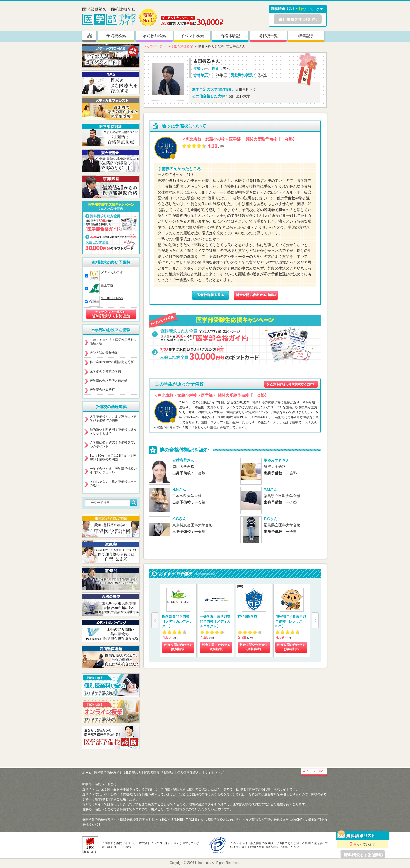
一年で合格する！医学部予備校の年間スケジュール (113, 470)
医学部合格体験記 (180, 46)
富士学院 (107, 285)
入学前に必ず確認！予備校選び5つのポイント (113, 444)
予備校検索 (116, 36)
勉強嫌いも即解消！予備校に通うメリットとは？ (113, 432)
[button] (315, 620)
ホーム (87, 773)
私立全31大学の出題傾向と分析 (112, 362)
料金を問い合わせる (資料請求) (178, 647)
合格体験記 (230, 36)
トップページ (153, 46)
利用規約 (168, 773)
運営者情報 (152, 773)
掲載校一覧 (268, 36)
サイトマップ (214, 773)
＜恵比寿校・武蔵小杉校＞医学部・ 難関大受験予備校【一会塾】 (239, 139)
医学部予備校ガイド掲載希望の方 (118, 773)
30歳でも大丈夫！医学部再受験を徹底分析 (113, 342)
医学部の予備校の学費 (105, 371)
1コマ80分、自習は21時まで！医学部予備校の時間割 (113, 457)
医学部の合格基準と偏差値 (109, 381)
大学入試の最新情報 (104, 353)
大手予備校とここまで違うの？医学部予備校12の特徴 (113, 418)
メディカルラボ (112, 272)
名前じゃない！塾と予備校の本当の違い (113, 483)
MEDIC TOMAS (112, 298)
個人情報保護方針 (190, 773)
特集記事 (306, 36)
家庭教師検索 (154, 36)
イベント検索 (192, 36)
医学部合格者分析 (102, 390)
